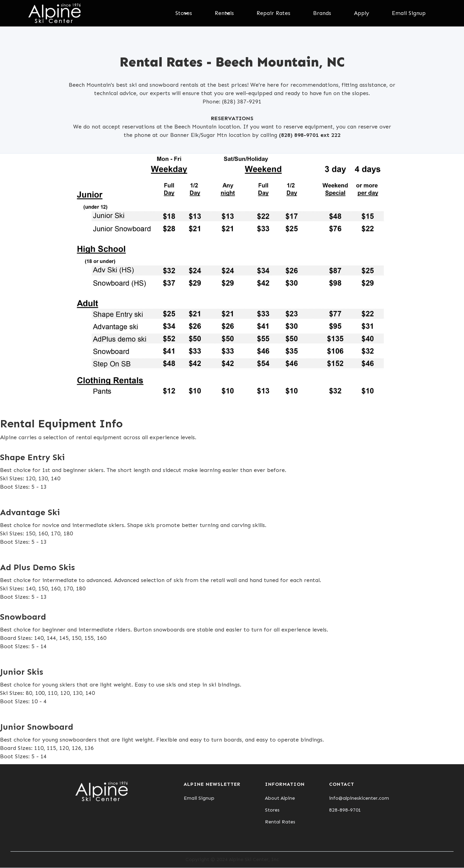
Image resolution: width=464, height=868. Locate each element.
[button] (184, 13)
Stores (272, 810)
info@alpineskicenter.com (359, 798)
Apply (362, 13)
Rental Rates (280, 822)
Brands (322, 13)
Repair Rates (273, 13)
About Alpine (280, 798)
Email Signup (409, 13)
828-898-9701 (345, 810)
